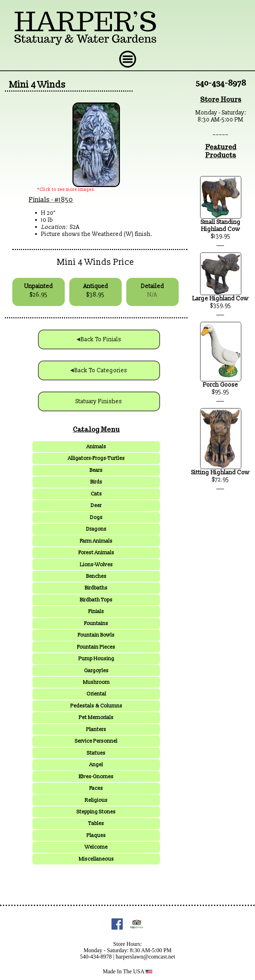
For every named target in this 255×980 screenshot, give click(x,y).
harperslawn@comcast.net (145, 957)
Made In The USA (127, 971)
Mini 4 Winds (37, 85)
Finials (39, 200)
